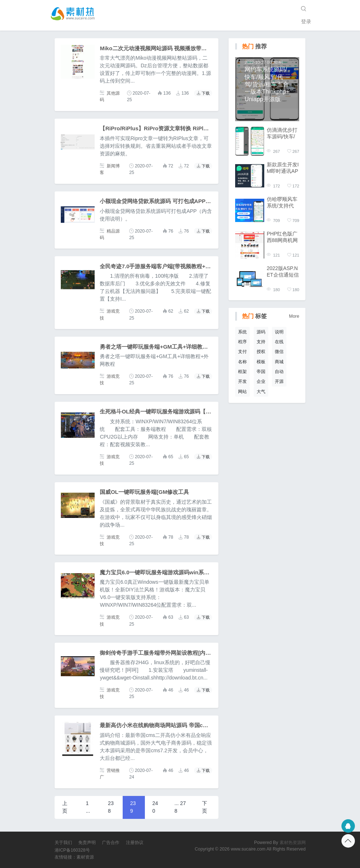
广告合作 (111, 843)
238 (111, 807)
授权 (261, 352)
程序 (242, 342)
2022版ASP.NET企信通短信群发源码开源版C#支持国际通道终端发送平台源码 (283, 272)
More (294, 316)
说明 (279, 332)
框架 (242, 372)
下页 (205, 807)
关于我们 (63, 843)
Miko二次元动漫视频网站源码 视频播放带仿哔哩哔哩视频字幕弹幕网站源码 (191, 48)
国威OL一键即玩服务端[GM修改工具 (144, 492)
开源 (279, 381)
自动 (279, 372)
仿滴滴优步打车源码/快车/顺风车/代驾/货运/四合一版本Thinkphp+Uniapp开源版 (283, 133)
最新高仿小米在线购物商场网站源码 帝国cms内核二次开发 (171, 725)
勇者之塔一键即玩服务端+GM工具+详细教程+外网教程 (166, 347)
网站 (242, 392)
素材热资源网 (293, 843)
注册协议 (135, 843)
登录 (306, 21)
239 (133, 807)
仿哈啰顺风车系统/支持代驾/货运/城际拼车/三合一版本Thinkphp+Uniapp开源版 (283, 203)
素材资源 (85, 857)
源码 (261, 332)
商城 (279, 362)
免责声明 (87, 843)
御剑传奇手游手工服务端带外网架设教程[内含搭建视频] (167, 653)
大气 (261, 392)
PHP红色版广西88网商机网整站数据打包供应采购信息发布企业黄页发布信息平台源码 (282, 237)
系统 (242, 332)
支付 (242, 352)
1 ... (88, 807)
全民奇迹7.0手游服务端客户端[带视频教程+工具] (159, 266)
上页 (65, 807)
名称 (242, 362)
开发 (242, 381)
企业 (261, 381)
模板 (261, 362)
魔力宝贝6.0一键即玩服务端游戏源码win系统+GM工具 (166, 572)
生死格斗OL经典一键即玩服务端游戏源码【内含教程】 (166, 411)
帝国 (261, 372)
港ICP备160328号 (72, 850)
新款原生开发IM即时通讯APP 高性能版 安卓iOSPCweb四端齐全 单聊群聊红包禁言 (283, 168)
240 (155, 807)
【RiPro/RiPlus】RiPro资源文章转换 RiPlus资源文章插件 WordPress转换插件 (197, 128)
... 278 (180, 807)
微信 (279, 352)
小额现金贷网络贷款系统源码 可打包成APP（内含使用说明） (174, 201)
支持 (261, 342)
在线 (279, 342)
